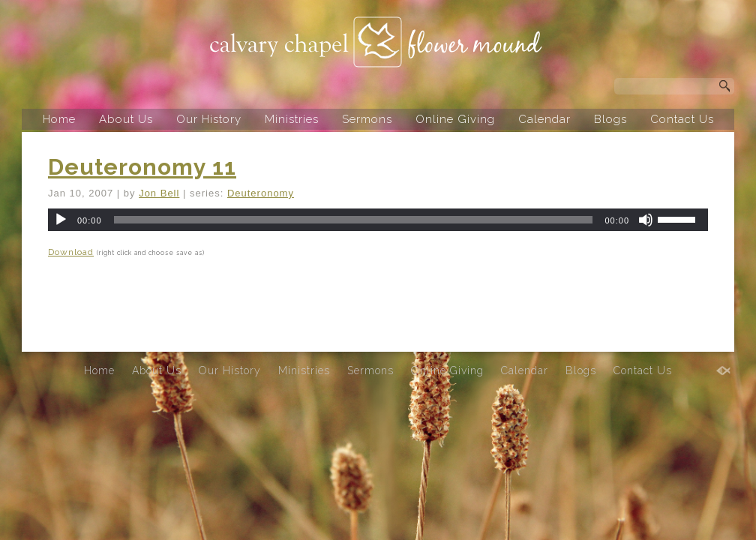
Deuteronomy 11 (142, 167)
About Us (126, 119)
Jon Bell (159, 193)
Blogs (610, 119)
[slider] (354, 220)
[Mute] (646, 220)
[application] (378, 220)
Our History (209, 119)
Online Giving (455, 119)
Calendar (544, 119)
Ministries (292, 119)
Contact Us (682, 119)
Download (71, 252)
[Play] (61, 220)
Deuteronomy (261, 193)
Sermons (367, 119)
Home (59, 119)
